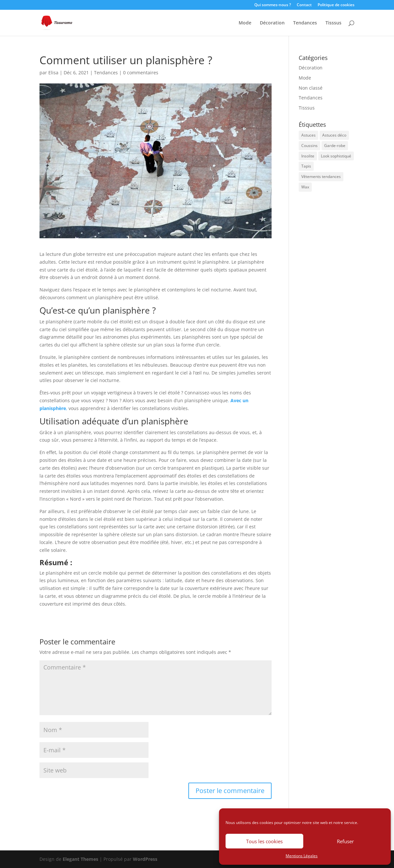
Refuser (345, 841)
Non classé (311, 88)
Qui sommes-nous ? (273, 5)
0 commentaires (141, 73)
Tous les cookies (264, 841)
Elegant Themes (80, 859)
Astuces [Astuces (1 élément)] (308, 135)
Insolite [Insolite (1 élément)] (308, 156)
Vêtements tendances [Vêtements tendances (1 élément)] (321, 177)
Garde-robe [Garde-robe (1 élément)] (335, 146)
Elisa (53, 73)
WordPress (145, 859)
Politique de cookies (336, 5)
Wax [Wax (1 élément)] (305, 187)
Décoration (272, 23)
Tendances (305, 23)
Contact (304, 5)
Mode (245, 23)
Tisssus (333, 23)
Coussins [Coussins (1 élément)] (309, 146)
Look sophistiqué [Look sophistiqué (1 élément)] (336, 156)
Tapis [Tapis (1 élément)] (306, 166)
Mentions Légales (302, 856)
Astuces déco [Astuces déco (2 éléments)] (334, 135)
